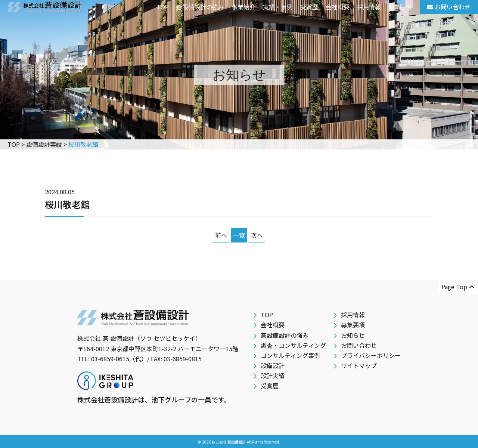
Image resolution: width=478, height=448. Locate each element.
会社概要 (338, 7)
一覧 (239, 235)
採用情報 (369, 7)
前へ (221, 235)
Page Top (458, 287)
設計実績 (273, 376)
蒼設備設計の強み (200, 7)
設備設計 (273, 365)
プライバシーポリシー (371, 355)
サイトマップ (359, 365)
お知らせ (400, 7)
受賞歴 (309, 7)
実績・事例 (278, 7)
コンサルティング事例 (290, 355)
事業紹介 (243, 7)
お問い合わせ (359, 345)
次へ (257, 235)
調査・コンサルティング (293, 345)
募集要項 (353, 325)
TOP (163, 7)
